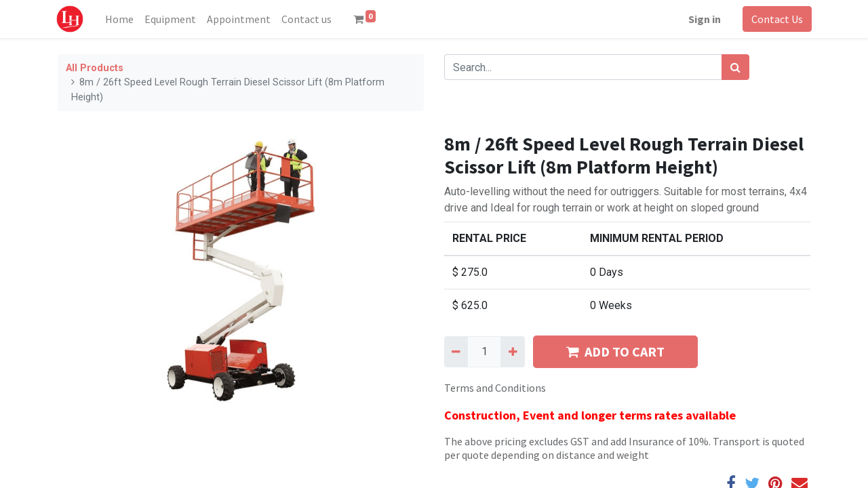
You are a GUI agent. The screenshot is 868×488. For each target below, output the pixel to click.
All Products (95, 68)
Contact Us (776, 19)
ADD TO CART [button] (615, 351)
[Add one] (512, 352)
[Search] (735, 67)
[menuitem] (121, 19)
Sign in (703, 19)
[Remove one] (456, 352)
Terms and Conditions (495, 388)
